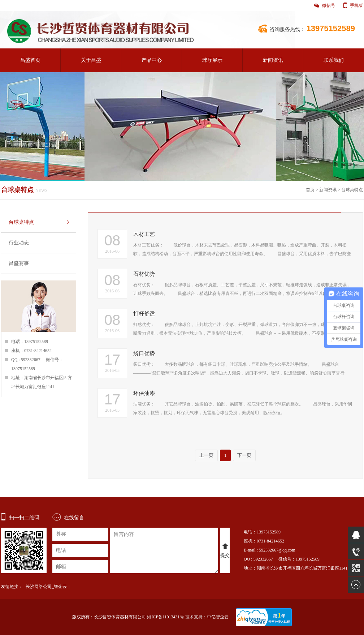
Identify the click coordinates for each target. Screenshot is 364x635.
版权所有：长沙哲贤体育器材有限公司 (109, 617)
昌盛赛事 (19, 263)
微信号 (329, 5)
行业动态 (19, 243)
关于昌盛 (91, 60)
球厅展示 (212, 60)
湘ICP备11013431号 (165, 617)
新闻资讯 (273, 60)
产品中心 (152, 60)
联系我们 (334, 60)
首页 (310, 190)
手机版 (356, 5)
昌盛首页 (30, 60)
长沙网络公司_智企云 (46, 587)
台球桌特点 (352, 190)
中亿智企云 (218, 617)
